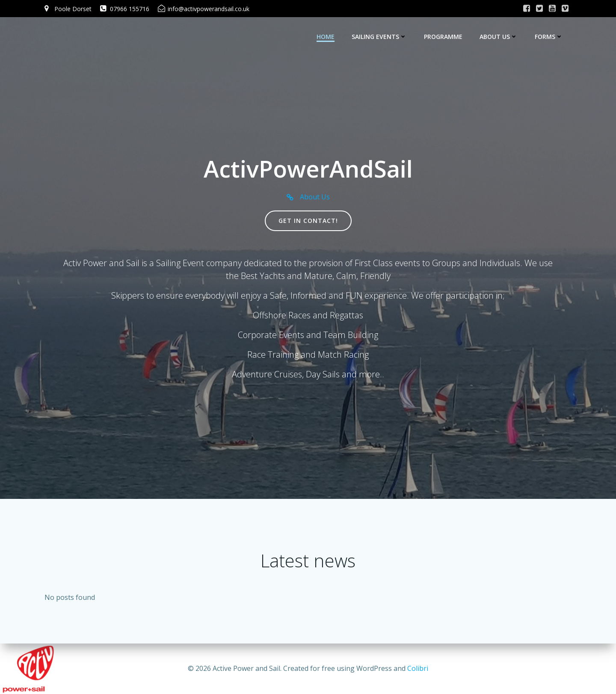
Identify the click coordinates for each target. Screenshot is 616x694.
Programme (443, 37)
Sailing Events (379, 37)
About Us (499, 37)
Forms (549, 37)
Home (326, 37)
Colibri (418, 668)
